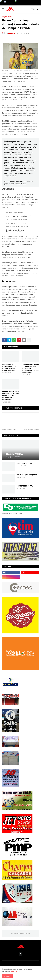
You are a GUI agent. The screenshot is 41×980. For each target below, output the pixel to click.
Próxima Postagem (31, 429)
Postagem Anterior (10, 429)
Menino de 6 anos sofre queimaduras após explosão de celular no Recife (9, 367)
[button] (3, 9)
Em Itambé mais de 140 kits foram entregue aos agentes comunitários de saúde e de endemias (30, 368)
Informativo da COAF (24, 463)
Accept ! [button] (7, 976)
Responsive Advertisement (21, 933)
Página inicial (7, 17)
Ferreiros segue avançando (27, 475)
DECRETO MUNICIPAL (25, 486)
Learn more (15, 971)
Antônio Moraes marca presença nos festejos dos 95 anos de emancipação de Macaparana (11, 395)
